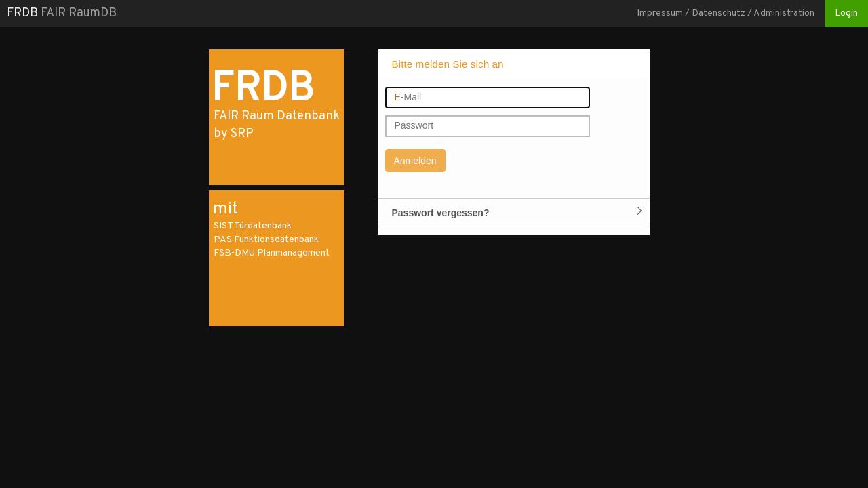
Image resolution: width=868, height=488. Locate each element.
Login (846, 13)
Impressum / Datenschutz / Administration (726, 13)
